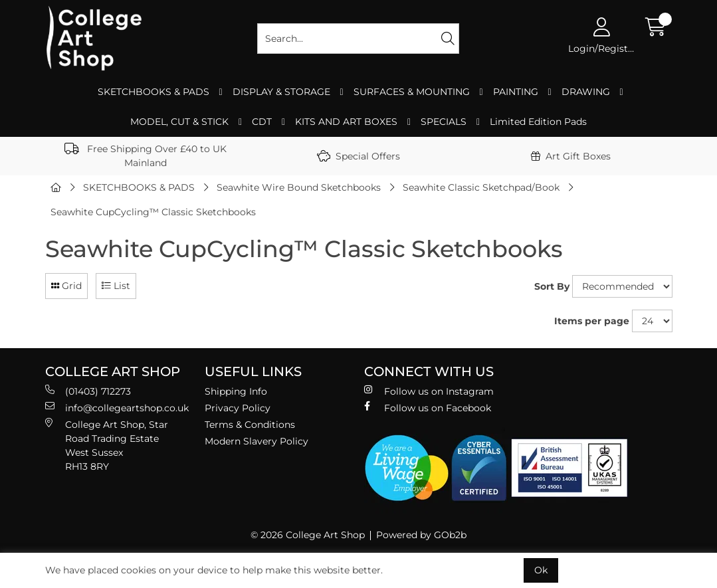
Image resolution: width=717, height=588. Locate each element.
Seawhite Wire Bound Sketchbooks (299, 187)
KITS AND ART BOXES (346, 122)
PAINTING (516, 92)
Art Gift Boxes (571, 156)
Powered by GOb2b (421, 535)
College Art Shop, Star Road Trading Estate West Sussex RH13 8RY (107, 445)
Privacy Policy (238, 408)
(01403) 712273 (88, 391)
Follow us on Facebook (428, 408)
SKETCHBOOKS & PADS (154, 92)
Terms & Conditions (250, 425)
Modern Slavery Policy (256, 441)
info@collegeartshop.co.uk (117, 408)
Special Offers (358, 156)
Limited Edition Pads (538, 122)
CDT (262, 122)
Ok (541, 570)
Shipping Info (236, 391)
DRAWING (586, 92)
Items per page (592, 321)
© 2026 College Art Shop (308, 535)
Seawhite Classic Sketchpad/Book (481, 187)
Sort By (552, 286)
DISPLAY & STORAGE (281, 92)
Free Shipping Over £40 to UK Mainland (146, 156)
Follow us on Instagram (429, 391)
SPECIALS (444, 122)
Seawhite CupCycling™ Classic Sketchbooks (153, 212)
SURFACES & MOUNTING (412, 92)
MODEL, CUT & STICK (179, 122)
